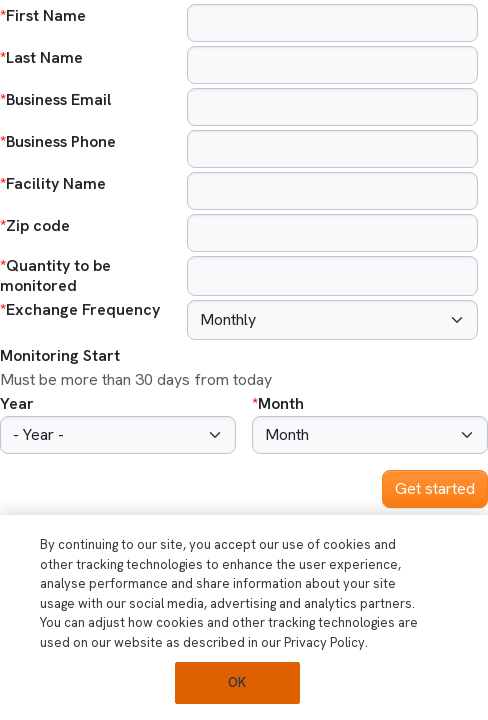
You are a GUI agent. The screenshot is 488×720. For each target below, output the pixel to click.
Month (281, 403)
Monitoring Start (60, 355)
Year (17, 403)
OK (237, 682)
